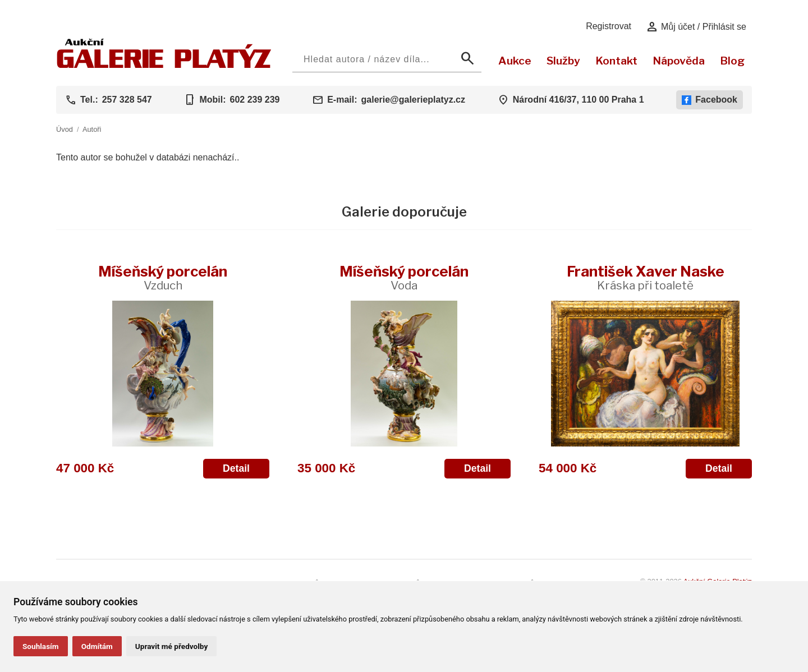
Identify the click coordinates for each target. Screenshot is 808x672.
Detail (236, 468)
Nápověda (679, 61)
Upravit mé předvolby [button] (171, 646)
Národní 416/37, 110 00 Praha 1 (579, 100)
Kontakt (616, 61)
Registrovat (609, 26)
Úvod (65, 129)
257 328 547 (127, 100)
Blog (732, 61)
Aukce (515, 61)
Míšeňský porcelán (163, 277)
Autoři (92, 129)
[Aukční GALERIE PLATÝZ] (164, 65)
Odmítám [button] (97, 646)
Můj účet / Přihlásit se (696, 27)
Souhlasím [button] (41, 646)
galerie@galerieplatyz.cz (413, 100)
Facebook (710, 100)
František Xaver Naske (646, 277)
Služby (563, 61)
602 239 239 (254, 100)
